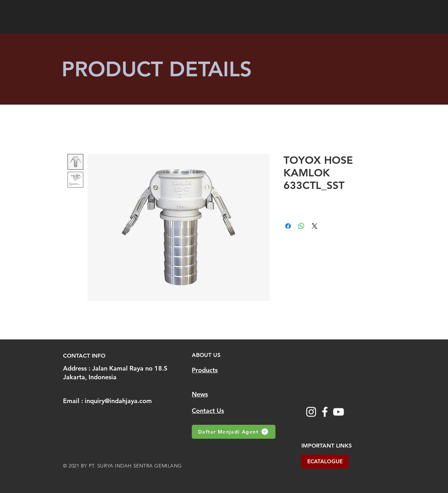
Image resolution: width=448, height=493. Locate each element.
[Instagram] (311, 412)
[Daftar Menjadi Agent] (234, 432)
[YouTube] (338, 412)
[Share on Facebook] (288, 226)
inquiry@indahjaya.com (118, 401)
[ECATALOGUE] (325, 462)
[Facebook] (325, 412)
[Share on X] (315, 226)
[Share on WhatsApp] (301, 226)
